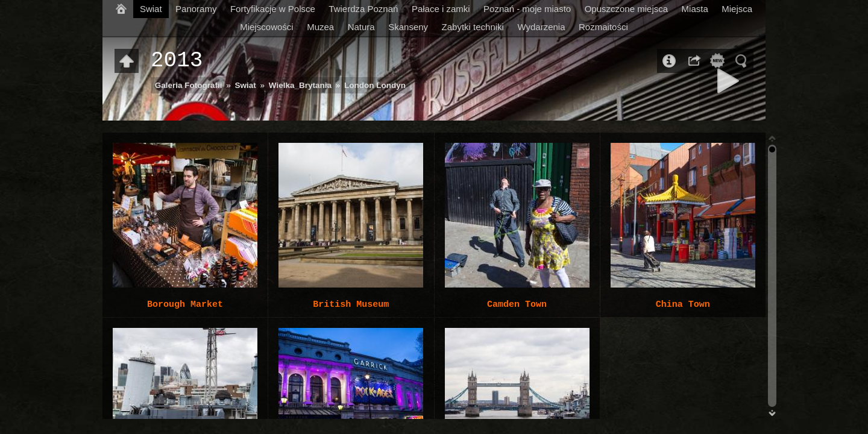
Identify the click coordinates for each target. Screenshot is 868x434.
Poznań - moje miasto (527, 9)
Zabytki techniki (473, 27)
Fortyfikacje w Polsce (273, 9)
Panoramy (196, 9)
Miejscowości (266, 27)
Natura (361, 27)
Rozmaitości (603, 27)
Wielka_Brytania (300, 85)
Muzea (320, 27)
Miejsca (737, 9)
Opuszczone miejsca (626, 9)
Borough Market (185, 304)
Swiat (151, 9)
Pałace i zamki (441, 9)
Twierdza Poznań (363, 9)
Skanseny (408, 27)
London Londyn (375, 85)
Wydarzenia (541, 27)
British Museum (351, 304)
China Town (683, 304)
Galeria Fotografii (189, 85)
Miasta (695, 9)
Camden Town (517, 304)
